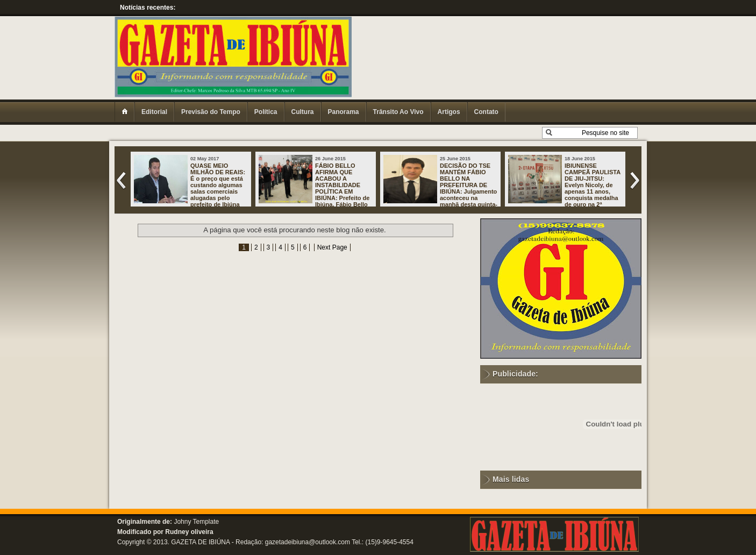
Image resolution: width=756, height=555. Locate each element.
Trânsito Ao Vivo (398, 112)
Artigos (449, 112)
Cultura (303, 112)
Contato (486, 112)
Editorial (154, 112)
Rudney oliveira (189, 532)
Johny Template (196, 522)
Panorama (344, 112)
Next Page (332, 247)
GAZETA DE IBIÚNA (200, 542)
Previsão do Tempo (211, 112)
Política (266, 112)
